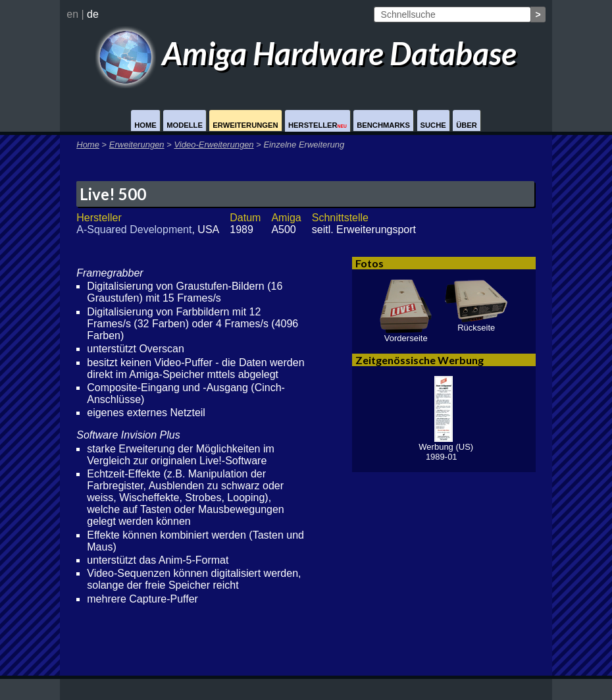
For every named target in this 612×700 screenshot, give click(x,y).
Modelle (185, 125)
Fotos (370, 263)
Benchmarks (383, 125)
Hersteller (318, 125)
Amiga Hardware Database (306, 53)
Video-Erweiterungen (214, 145)
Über (467, 125)
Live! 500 (113, 194)
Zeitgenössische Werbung (420, 360)
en (72, 14)
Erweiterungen (245, 125)
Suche (433, 125)
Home (145, 125)
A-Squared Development (134, 229)
